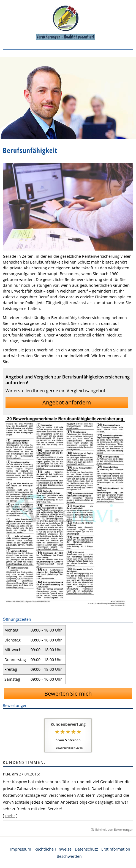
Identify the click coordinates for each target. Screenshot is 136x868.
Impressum (21, 849)
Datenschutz (86, 849)
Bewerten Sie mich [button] (68, 694)
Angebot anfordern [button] (67, 402)
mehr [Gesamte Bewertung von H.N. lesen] (10, 816)
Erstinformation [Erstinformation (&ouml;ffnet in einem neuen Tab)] (116, 849)
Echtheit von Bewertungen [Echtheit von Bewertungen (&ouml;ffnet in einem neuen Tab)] (114, 829)
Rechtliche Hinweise (53, 849)
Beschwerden (69, 856)
